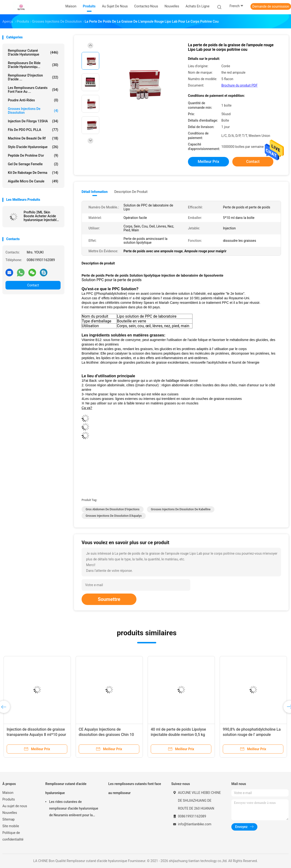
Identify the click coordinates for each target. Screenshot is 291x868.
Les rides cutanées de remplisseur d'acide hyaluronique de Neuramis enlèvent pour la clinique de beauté (74, 809)
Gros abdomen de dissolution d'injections (113, 509)
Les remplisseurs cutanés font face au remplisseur (135, 788)
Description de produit (131, 192)
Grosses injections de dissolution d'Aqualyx (114, 516)
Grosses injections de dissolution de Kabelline (181, 509)
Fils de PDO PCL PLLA (33, 130)
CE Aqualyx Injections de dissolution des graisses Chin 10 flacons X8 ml (106, 735)
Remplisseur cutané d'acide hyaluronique (33, 52)
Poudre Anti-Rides (33, 100)
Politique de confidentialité (13, 836)
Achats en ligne (197, 6)
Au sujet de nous (15, 806)
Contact (33, 285)
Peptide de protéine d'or (33, 155)
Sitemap (8, 819)
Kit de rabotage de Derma (33, 173)
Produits (9, 799)
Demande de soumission (271, 6)
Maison (8, 793)
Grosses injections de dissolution (33, 111)
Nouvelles (10, 813)
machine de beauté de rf (33, 138)
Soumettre (109, 599)
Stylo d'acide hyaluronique (33, 147)
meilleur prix (208, 162)
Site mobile (11, 826)
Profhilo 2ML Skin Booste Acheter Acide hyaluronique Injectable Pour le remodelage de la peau (41, 216)
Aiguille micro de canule (33, 181)
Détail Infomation (95, 192)
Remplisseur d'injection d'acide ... (33, 77)
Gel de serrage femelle (33, 164)
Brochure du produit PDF (239, 85)
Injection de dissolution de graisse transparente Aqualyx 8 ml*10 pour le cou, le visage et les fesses (36, 735)
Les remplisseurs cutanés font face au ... (33, 90)
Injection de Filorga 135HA (33, 121)
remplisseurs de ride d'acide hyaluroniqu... (33, 65)
